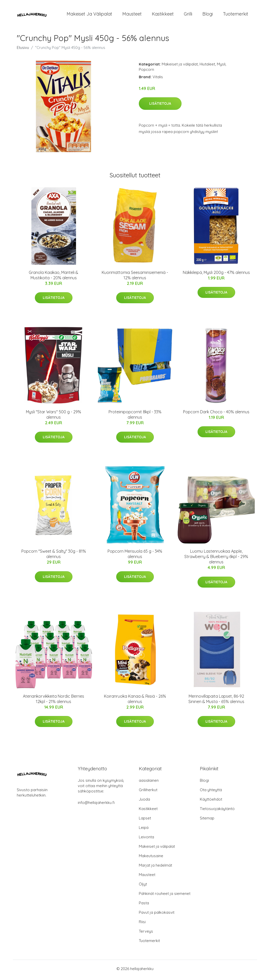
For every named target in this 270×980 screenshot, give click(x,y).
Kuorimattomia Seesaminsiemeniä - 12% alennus (135, 278)
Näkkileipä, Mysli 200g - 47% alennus (216, 275)
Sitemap (207, 821)
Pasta (144, 905)
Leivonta (146, 839)
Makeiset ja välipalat (89, 15)
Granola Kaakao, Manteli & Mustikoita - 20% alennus (54, 278)
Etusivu (23, 50)
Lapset (145, 821)
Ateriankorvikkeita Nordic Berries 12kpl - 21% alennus (54, 701)
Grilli (188, 15)
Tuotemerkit (236, 15)
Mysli (221, 67)
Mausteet (132, 15)
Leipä (144, 830)
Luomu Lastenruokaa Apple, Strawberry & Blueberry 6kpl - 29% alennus (216, 559)
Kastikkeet (163, 15)
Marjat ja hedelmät (155, 868)
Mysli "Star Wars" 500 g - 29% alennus (54, 417)
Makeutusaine (151, 858)
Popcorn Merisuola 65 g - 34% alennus (135, 557)
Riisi (142, 924)
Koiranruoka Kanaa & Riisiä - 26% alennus (135, 701)
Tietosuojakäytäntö (217, 811)
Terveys (146, 934)
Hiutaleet (207, 67)
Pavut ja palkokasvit (157, 915)
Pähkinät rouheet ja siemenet (165, 896)
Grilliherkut (148, 792)
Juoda (144, 802)
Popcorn (146, 72)
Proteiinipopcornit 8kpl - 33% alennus (135, 417)
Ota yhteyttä (211, 792)
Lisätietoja (160, 106)
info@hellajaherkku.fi (96, 805)
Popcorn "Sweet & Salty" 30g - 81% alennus (54, 557)
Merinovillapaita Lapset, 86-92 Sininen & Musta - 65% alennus (216, 701)
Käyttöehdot (211, 802)
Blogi (208, 15)
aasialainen (149, 783)
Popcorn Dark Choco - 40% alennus (216, 414)
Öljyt (143, 887)
